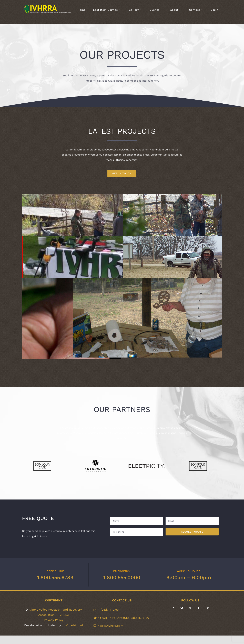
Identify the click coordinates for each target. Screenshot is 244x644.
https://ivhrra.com (110, 626)
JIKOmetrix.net (73, 625)
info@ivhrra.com (110, 610)
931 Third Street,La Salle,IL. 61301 (126, 618)
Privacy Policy (54, 620)
